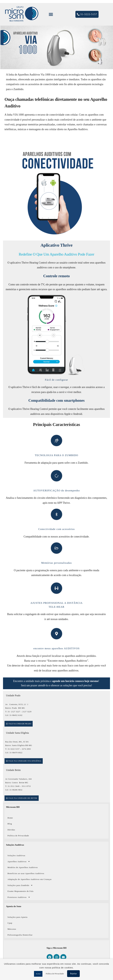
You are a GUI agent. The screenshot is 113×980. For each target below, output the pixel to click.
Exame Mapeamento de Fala (20, 891)
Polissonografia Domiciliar (20, 935)
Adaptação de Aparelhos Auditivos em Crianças (30, 879)
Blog (10, 824)
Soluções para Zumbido (20, 885)
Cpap (10, 923)
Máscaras (12, 929)
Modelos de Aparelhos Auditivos (23, 867)
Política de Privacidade (18, 836)
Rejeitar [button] (73, 974)
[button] (51, 14)
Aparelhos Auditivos (19, 861)
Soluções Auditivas (16, 855)
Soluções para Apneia (18, 917)
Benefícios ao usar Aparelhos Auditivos (26, 873)
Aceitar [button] (38, 974)
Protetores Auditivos (19, 897)
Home (10, 818)
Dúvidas (11, 830)
